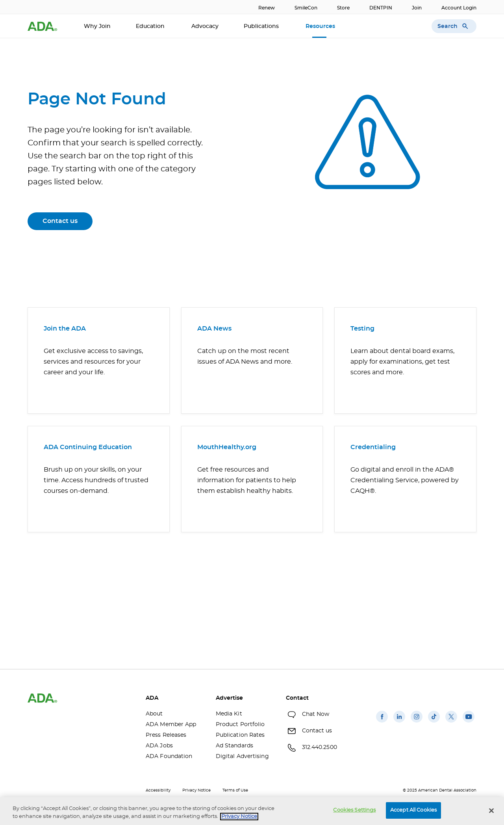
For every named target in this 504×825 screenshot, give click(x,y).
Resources (321, 26)
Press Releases (166, 735)
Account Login (459, 8)
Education (151, 26)
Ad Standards (234, 746)
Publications (262, 26)
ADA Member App (171, 725)
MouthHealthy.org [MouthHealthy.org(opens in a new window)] (227, 447)
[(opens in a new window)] (382, 723)
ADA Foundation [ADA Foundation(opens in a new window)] (169, 756)
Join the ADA (65, 329)
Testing (362, 329)
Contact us (60, 221)
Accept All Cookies (413, 810)
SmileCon (306, 8)
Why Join (97, 26)
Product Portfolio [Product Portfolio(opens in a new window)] (240, 725)
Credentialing (373, 447)
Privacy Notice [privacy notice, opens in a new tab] (239, 817)
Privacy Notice (196, 790)
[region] (252, 811)
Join (417, 8)
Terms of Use (235, 790)
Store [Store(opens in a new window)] (343, 8)
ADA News (214, 329)
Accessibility (158, 790)
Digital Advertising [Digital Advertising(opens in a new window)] (242, 756)
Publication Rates (240, 735)
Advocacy (205, 26)
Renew (267, 8)
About (154, 714)
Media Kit (229, 714)
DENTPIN (381, 8)
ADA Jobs (159, 746)
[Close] (491, 810)
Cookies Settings (354, 810)
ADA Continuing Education (88, 447)
